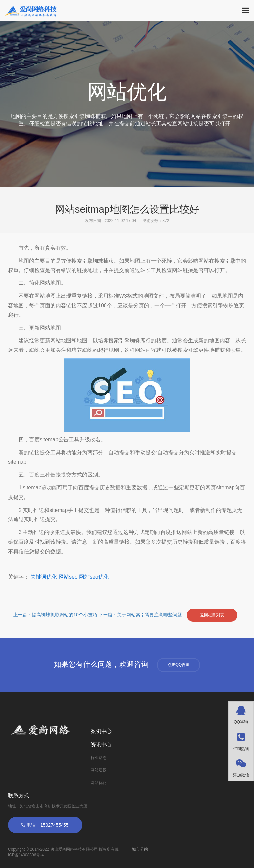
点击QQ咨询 (179, 665)
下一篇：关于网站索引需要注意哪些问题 (141, 615)
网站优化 (99, 783)
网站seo (68, 577)
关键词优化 (44, 577)
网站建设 (99, 770)
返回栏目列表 (212, 615)
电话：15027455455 (45, 825)
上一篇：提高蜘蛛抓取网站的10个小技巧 (56, 615)
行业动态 (99, 758)
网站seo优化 (94, 577)
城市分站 (140, 849)
